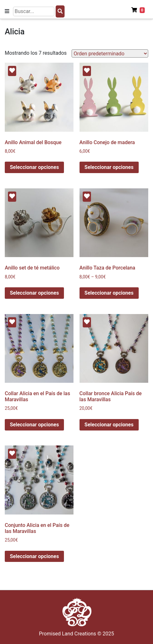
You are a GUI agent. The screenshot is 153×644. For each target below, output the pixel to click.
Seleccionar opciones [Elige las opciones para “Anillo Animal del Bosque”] (34, 167)
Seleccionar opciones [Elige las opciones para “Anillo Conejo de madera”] (109, 167)
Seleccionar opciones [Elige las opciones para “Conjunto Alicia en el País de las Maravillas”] (34, 556)
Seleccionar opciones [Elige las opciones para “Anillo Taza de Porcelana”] (109, 293)
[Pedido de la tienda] (110, 53)
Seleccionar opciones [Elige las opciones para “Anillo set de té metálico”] (34, 293)
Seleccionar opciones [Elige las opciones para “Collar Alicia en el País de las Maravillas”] (34, 425)
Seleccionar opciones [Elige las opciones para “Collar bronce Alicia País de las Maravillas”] (109, 425)
